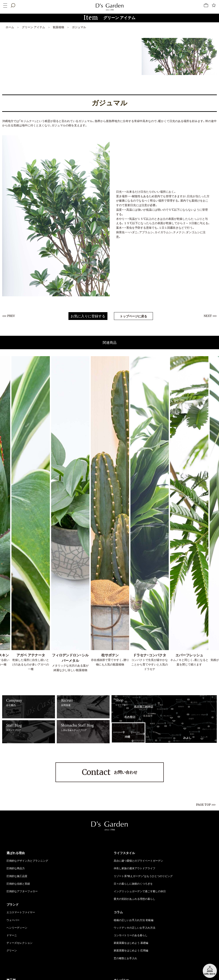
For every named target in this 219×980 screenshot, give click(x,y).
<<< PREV (9, 316)
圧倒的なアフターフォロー (22, 891)
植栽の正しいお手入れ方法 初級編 (134, 920)
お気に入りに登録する (88, 316)
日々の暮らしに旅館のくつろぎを (133, 884)
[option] (70, 514)
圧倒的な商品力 (16, 868)
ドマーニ (12, 935)
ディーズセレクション (19, 943)
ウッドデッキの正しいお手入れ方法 (135, 928)
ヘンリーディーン (17, 928)
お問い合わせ (110, 772)
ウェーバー (13, 920)
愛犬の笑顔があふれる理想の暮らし (135, 899)
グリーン (12, 950)
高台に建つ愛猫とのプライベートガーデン (138, 861)
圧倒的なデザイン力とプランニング (27, 861)
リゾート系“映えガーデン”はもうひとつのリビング (143, 876)
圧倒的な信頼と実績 (18, 884)
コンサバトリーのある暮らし (131, 935)
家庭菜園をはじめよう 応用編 (131, 950)
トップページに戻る (133, 316)
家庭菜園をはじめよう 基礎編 (131, 943)
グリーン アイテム (33, 27)
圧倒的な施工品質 (17, 876)
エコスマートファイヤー (21, 912)
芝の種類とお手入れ (125, 958)
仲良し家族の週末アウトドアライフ (135, 868)
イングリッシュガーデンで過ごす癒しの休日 (140, 891)
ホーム (10, 27)
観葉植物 (58, 27)
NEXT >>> (210, 316)
